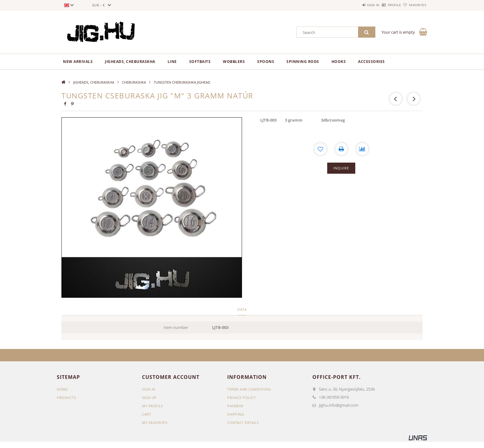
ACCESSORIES (371, 62)
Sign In (149, 389)
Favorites (414, 5)
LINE (172, 62)
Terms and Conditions (249, 389)
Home (62, 389)
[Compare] (362, 149)
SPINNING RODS (303, 62)
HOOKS (339, 62)
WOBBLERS (234, 62)
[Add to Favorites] (320, 149)
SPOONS (266, 62)
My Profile (152, 406)
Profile (384, 5)
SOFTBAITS (200, 62)
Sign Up (149, 398)
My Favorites (155, 423)
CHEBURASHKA (134, 82)
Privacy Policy (241, 398)
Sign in (356, 5)
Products (66, 398)
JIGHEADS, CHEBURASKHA (130, 62)
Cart (146, 414)
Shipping (236, 414)
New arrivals (78, 62)
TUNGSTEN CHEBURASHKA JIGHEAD (182, 82)
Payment (236, 406)
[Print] (341, 149)
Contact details (243, 423)
